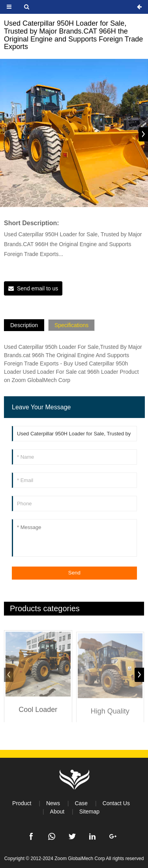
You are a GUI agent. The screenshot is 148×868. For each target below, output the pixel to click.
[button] (143, 134)
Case (81, 803)
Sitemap (89, 812)
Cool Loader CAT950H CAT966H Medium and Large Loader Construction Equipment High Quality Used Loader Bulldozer (38, 717)
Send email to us (37, 288)
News (53, 803)
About (57, 812)
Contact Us (116, 803)
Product (22, 803)
